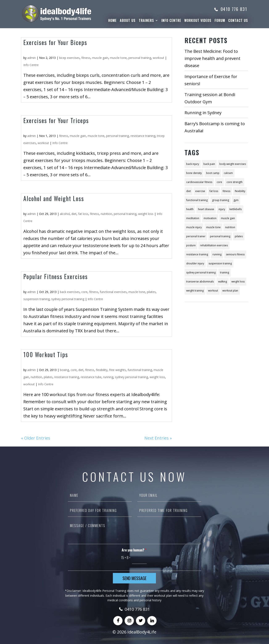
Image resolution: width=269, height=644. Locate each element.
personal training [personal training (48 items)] (220, 236)
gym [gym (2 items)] (236, 200)
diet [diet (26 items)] (189, 191)
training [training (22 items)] (225, 272)
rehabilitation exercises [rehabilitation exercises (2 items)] (214, 245)
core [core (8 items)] (219, 182)
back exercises (70, 292)
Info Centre (171, 21)
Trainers (146, 21)
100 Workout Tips (46, 354)
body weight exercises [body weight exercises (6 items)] (233, 164)
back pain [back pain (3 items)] (209, 164)
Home (112, 21)
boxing (64, 370)
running (108, 377)
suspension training (36, 299)
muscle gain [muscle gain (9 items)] (228, 218)
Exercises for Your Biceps (55, 42)
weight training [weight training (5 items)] (195, 291)
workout (158, 58)
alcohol (65, 214)
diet (74, 214)
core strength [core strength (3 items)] (235, 182)
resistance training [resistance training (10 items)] (197, 254)
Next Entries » (158, 438)
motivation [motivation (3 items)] (210, 218)
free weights (117, 370)
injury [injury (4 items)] (222, 209)
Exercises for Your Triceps (56, 120)
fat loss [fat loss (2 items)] (214, 191)
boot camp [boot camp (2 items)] (213, 173)
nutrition (106, 214)
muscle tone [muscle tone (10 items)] (213, 227)
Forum (220, 21)
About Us (128, 21)
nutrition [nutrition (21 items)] (230, 227)
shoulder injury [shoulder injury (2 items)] (195, 263)
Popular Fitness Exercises (56, 276)
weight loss (146, 214)
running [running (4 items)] (217, 254)
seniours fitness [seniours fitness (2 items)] (235, 254)
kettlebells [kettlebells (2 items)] (236, 209)
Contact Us (238, 21)
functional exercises (113, 292)
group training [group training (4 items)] (221, 200)
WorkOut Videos (198, 21)
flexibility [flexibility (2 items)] (240, 191)
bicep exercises (69, 58)
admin (32, 58)
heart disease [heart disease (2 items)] (206, 209)
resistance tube (91, 377)
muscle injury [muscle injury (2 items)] (194, 227)
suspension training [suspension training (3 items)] (220, 263)
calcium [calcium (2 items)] (228, 173)
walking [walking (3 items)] (223, 282)
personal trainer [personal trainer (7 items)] (196, 236)
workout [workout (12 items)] (213, 291)
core (84, 292)
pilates (151, 292)
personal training (140, 58)
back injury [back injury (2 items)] (193, 164)
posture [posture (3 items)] (191, 245)
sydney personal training (68, 299)
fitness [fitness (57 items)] (226, 191)
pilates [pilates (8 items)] (239, 236)
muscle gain (100, 58)
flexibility (102, 370)
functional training (140, 370)
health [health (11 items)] (190, 209)
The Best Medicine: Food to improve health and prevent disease (212, 58)
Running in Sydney (203, 113)
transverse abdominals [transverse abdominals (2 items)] (200, 282)
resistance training (143, 136)
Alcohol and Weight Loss (54, 198)
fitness (86, 58)
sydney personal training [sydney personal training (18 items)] (201, 272)
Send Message (134, 578)
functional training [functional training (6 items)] (197, 200)
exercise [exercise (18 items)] (200, 191)
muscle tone (118, 58)
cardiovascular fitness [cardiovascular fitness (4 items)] (199, 182)
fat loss (83, 214)
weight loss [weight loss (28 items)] (238, 282)
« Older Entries (36, 438)
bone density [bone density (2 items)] (194, 173)
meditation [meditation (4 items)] (193, 218)
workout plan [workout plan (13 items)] (230, 291)
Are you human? (134, 550)
